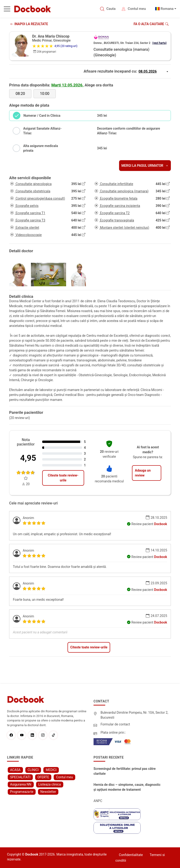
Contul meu (137, 9)
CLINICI (33, 770)
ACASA (15, 770)
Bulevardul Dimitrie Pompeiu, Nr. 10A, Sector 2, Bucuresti (134, 715)
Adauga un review (143, 473)
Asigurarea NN (21, 784)
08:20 (20, 94)
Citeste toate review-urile (63, 478)
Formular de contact (115, 724)
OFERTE (43, 777)
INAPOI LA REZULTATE (29, 24)
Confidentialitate (131, 855)
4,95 (28, 458)
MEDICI (51, 770)
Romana (167, 9)
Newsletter (48, 792)
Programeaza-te (22, 792)
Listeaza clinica (50, 784)
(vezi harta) (159, 43)
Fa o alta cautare (151, 24)
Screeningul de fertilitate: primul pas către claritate (125, 771)
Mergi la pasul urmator (145, 166)
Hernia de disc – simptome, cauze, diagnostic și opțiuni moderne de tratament (127, 787)
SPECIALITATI (20, 777)
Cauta (111, 9)
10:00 (45, 94)
